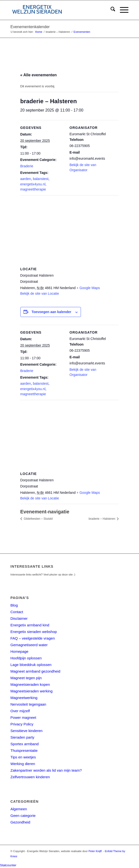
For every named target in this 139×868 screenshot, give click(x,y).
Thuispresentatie (24, 750)
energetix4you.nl (33, 184)
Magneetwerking (24, 698)
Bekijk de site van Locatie (40, 293)
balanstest (41, 179)
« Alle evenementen (39, 75)
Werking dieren (23, 764)
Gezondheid (20, 822)
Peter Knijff (95, 851)
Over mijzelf (20, 711)
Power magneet (23, 717)
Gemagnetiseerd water (29, 645)
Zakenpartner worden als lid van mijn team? (46, 770)
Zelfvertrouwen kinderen (30, 777)
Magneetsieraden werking (32, 691)
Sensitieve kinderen (27, 731)
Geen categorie (23, 816)
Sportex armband (25, 744)
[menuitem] (110, 10)
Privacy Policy (22, 724)
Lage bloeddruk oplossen (31, 665)
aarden (26, 179)
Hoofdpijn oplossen (26, 658)
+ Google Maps (88, 288)
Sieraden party (23, 737)
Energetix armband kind (30, 625)
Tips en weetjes (23, 757)
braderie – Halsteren (102, 519)
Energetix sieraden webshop (34, 632)
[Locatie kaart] (70, 231)
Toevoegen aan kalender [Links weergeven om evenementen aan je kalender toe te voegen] (51, 312)
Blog (14, 605)
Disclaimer (19, 618)
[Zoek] (110, 10)
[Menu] (122, 10)
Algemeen (19, 809)
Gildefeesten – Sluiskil (38, 519)
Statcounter (8, 865)
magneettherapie (33, 189)
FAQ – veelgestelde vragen (33, 638)
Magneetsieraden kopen (30, 684)
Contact (17, 612)
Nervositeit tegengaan (28, 704)
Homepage (19, 651)
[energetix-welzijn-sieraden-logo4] (58, 10)
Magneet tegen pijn (26, 678)
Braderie (27, 166)
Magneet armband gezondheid (35, 671)
